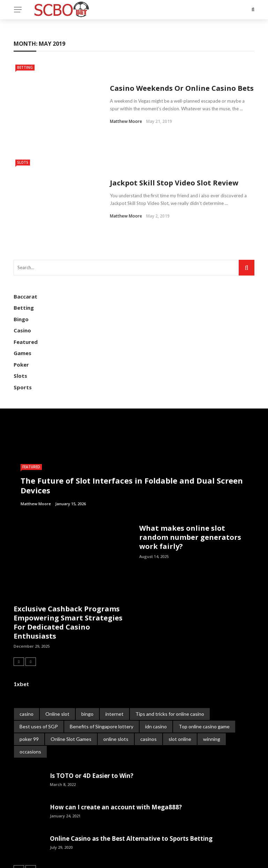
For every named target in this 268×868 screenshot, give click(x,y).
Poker (21, 323)
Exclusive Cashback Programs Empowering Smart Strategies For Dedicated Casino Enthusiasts (68, 580)
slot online (180, 697)
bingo (87, 672)
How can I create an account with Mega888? (116, 765)
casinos (148, 697)
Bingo (21, 277)
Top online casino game (204, 685)
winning (212, 697)
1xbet (21, 642)
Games (23, 311)
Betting (25, 67)
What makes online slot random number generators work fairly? (190, 495)
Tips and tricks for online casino (170, 672)
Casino (22, 288)
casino (27, 672)
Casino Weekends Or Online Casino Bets (182, 78)
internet (114, 672)
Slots (23, 141)
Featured (26, 300)
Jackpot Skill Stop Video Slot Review (174, 151)
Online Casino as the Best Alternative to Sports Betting (131, 797)
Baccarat (25, 255)
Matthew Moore (126, 111)
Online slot (57, 672)
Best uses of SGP (39, 685)
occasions (30, 710)
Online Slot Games (71, 697)
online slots (116, 697)
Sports (23, 345)
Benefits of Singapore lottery (102, 685)
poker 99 (29, 697)
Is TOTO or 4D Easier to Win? (92, 734)
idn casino (156, 685)
